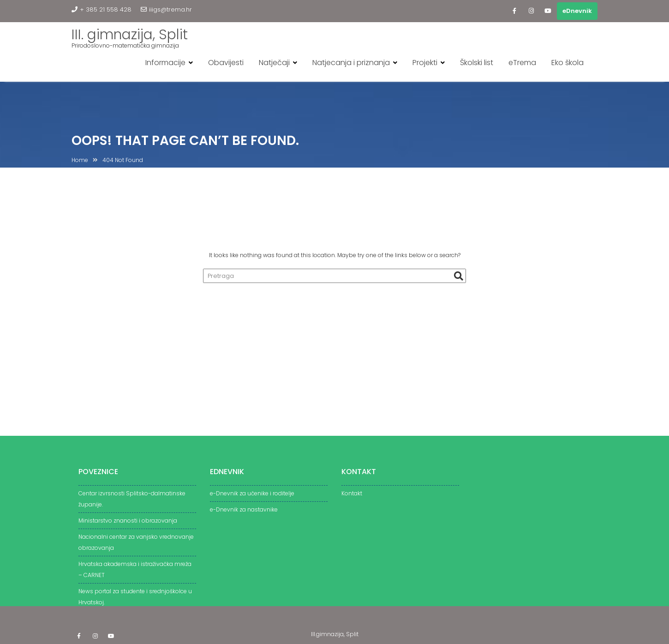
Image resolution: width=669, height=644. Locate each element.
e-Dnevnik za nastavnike (244, 513)
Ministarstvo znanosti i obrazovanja (128, 524)
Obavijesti (226, 63)
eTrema (522, 63)
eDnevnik (577, 11)
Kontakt (352, 497)
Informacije (165, 63)
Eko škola (567, 63)
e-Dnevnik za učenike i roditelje (252, 497)
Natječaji (274, 63)
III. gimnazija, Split (130, 35)
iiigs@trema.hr (166, 9)
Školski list (477, 63)
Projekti (425, 63)
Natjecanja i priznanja (351, 63)
